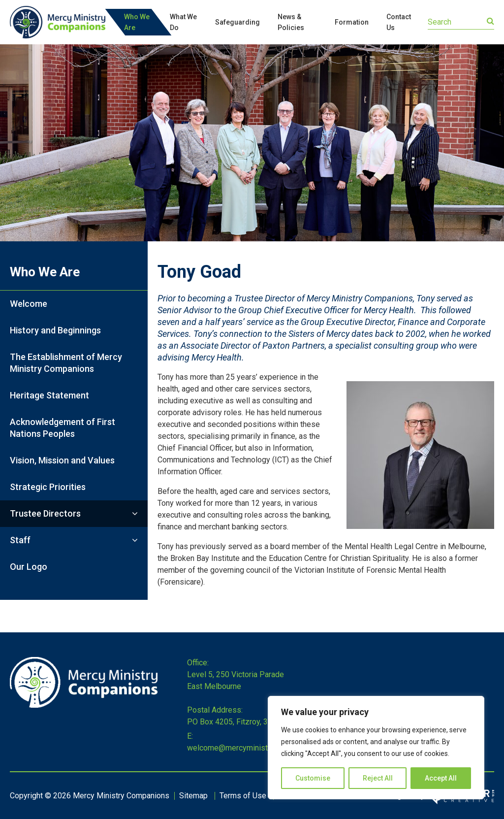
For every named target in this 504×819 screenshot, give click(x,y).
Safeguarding (237, 22)
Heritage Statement (49, 395)
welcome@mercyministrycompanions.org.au (263, 748)
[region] (376, 748)
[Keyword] (461, 22)
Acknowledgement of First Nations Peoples (63, 428)
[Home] (84, 705)
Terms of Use (243, 796)
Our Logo (29, 567)
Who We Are (137, 22)
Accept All (441, 778)
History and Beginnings (55, 330)
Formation (352, 22)
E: (190, 736)
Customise (313, 778)
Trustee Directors (45, 513)
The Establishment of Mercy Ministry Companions (66, 363)
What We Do (183, 22)
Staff (20, 540)
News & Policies (291, 22)
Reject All (378, 778)
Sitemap (193, 796)
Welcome (29, 304)
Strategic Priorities (48, 487)
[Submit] (490, 21)
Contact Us (399, 22)
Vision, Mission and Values (62, 460)
